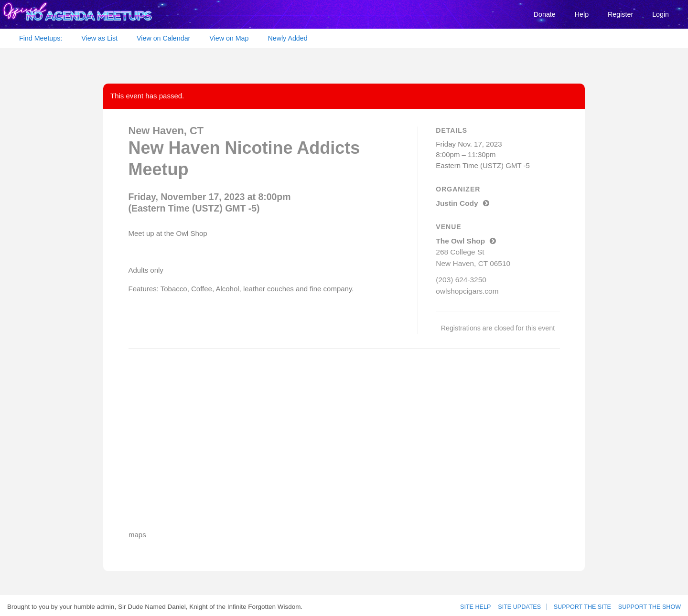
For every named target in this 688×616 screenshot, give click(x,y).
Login (661, 14)
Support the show (650, 604)
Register (620, 14)
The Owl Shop (465, 240)
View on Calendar (163, 38)
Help (582, 14)
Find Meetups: (41, 38)
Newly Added (287, 38)
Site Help (479, 604)
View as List (99, 38)
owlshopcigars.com (466, 288)
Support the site (585, 604)
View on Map (229, 38)
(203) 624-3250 (460, 277)
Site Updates (521, 604)
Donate (545, 14)
